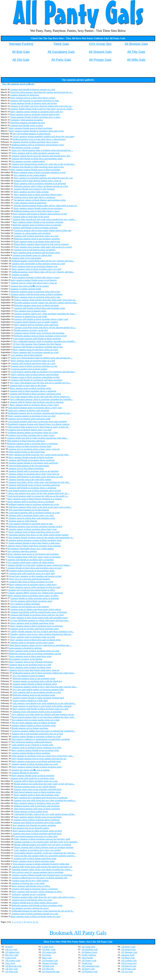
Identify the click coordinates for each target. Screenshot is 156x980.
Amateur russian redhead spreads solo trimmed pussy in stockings (42, 875)
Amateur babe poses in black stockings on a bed (31, 582)
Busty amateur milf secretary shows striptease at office (37, 891)
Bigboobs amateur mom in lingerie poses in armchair (37, 225)
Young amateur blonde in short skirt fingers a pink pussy (34, 543)
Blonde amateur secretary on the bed (31, 330)
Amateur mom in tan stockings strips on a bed (30, 665)
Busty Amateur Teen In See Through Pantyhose (31, 662)
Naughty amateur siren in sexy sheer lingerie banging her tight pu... (41, 634)
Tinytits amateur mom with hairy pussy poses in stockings (34, 557)
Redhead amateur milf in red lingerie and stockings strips (38, 145)
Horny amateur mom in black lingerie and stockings (35, 374)
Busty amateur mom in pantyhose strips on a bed (35, 349)
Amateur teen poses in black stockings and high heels (37, 833)
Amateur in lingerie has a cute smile (31, 316)
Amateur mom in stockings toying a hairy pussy (32, 642)
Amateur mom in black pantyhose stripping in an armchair (34, 546)
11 (31, 922)
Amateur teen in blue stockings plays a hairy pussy (31, 435)
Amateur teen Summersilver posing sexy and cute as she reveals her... (43, 164)
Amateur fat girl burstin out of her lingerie (30, 606)
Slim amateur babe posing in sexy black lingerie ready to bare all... (39, 427)
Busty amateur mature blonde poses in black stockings (35, 170)
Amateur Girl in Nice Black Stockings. (26, 468)
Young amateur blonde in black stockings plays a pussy (35, 117)
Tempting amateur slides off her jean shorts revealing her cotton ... (42, 869)
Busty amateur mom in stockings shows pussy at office (33, 595)
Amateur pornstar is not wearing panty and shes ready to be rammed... (46, 842)
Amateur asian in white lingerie (23, 521)
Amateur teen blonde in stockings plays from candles (37, 822)
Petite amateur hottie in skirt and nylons (27, 452)
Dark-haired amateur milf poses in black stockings (37, 809)
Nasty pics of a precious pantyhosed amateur (30, 579)
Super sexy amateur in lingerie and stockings (29, 410)
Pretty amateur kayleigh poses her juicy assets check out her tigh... (39, 455)
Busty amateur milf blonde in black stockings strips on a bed (40, 709)
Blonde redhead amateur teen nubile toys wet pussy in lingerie (43, 845)
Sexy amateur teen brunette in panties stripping (34, 825)
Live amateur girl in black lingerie (27, 355)
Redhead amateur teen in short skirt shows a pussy (37, 211)
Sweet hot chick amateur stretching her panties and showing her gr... (42, 92)
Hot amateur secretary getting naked (28, 161)
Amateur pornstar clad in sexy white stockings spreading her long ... (45, 314)
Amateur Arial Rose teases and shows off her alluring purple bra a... (45, 327)
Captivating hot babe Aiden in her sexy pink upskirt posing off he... (45, 814)
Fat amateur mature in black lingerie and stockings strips (40, 200)
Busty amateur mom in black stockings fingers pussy (38, 194)
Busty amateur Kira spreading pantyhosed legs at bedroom (41, 798)
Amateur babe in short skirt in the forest (31, 217)
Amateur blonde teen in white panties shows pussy (35, 903)
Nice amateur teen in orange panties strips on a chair (35, 720)
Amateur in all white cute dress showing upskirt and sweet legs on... (41, 106)
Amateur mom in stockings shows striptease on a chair (36, 747)
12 (34, 922)
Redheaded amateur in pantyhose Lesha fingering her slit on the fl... (43, 911)
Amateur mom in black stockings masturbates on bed (35, 377)
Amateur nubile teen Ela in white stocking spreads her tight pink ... (37, 438)
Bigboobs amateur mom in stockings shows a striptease (32, 443)
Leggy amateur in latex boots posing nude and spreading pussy (39, 618)
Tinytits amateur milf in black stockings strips (31, 601)
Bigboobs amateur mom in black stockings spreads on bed (35, 526)
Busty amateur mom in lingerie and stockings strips (36, 252)
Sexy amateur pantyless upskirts (22, 551)
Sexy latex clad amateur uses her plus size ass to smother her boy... (40, 383)
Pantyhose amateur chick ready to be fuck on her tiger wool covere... (40, 507)
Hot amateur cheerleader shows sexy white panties (30, 548)
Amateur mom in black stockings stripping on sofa (34, 366)
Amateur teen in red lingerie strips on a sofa (32, 900)
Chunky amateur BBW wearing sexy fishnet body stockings (35, 593)
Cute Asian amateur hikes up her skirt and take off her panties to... (40, 396)
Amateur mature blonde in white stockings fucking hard (38, 698)
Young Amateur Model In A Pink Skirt (30, 700)
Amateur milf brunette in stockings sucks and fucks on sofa (36, 477)
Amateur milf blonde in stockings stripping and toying (38, 347)
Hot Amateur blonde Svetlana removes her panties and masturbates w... (41, 537)
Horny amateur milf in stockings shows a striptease (31, 501)
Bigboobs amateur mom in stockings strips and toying (35, 291)
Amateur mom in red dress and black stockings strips (35, 629)
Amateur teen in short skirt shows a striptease (34, 197)
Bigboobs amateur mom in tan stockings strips (34, 678)
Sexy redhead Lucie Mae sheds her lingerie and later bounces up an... (43, 714)
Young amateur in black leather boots (31, 811)
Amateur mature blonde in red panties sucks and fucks (33, 463)
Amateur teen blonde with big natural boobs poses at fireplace (39, 612)
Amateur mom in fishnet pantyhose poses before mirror (36, 609)
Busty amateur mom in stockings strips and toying (37, 241)
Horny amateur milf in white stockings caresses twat (35, 153)
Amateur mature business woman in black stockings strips (35, 540)
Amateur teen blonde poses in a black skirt (32, 255)
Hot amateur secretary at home (26, 147)
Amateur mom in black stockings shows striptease (37, 820)
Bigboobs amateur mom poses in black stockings (37, 305)
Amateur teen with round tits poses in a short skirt (32, 573)
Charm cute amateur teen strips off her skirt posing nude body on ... (38, 493)
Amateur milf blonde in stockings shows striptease (32, 460)
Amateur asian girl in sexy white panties (30, 880)
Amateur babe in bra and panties (26, 258)
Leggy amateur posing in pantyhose (30, 203)
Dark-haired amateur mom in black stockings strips (37, 792)
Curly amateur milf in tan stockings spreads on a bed (37, 692)
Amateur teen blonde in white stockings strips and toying (37, 167)
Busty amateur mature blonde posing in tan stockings (38, 208)
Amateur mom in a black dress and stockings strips (32, 518)
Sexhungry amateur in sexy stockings (29, 894)
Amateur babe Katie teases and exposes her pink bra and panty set (42, 867)
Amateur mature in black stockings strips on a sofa (34, 764)
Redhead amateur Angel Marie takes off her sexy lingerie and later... (43, 261)
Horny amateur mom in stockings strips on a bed (32, 637)
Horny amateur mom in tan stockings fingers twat (34, 266)
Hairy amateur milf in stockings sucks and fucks (36, 325)
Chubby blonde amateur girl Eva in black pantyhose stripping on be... (42, 631)
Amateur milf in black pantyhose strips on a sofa (36, 236)
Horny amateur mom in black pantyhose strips (30, 656)
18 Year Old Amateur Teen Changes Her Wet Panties (37, 344)
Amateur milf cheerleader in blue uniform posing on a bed (38, 263)
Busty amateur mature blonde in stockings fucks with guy (37, 111)
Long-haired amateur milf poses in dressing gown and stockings (37, 421)
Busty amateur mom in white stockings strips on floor (37, 831)
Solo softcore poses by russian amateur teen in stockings (37, 872)
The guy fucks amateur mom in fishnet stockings (34, 723)
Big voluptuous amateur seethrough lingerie (32, 742)
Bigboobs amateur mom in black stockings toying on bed (40, 336)
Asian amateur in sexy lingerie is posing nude (32, 745)
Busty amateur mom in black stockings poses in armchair (36, 626)
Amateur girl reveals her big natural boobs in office (31, 590)
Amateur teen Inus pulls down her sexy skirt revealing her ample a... (45, 800)
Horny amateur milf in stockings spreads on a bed (36, 352)
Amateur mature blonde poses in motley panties (36, 322)
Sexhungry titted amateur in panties (27, 120)
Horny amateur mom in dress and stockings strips (36, 795)
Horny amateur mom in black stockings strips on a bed (34, 651)
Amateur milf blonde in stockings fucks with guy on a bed (37, 615)
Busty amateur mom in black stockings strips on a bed (35, 916)
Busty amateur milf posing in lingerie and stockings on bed (40, 214)
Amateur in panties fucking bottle (26, 289)
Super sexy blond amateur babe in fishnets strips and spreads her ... (42, 150)
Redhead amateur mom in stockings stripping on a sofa (34, 504)
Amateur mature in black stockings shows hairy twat (32, 529)
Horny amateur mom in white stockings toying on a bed (35, 587)
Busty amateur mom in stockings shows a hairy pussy (34, 405)
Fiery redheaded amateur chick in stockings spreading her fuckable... (45, 341)
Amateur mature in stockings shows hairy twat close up (34, 474)
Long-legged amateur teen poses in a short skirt (36, 836)
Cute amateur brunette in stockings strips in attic (31, 524)
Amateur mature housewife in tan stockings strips (32, 571)
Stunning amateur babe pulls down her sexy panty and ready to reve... (44, 897)
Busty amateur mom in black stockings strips (30, 388)
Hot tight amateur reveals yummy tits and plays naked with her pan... (46, 303)
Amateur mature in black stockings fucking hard (29, 446)
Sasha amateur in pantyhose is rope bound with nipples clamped (42, 706)
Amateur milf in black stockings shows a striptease (33, 391)
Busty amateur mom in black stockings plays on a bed (36, 269)
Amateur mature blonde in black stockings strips (35, 684)
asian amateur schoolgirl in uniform (26, 648)
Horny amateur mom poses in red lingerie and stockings (33, 554)
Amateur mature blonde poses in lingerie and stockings (39, 333)
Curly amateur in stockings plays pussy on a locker (37, 850)
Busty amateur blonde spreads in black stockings (31, 457)
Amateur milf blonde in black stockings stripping (35, 228)
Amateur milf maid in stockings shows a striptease (35, 889)
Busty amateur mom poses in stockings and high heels (36, 761)
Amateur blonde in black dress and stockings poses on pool (34, 568)
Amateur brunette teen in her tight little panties (30, 479)
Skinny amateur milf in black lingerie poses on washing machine (44, 847)
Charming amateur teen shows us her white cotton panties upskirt (38, 535)
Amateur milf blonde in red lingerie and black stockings (36, 380)
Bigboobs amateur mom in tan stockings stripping (37, 239)
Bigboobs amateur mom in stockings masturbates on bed (35, 653)
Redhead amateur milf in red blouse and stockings (37, 806)
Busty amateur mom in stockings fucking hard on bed (35, 114)
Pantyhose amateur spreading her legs (27, 123)
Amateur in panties (20, 275)
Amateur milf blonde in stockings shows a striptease (32, 488)
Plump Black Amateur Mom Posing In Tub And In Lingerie (41, 244)
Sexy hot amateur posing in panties (29, 676)
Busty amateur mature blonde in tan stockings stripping (38, 222)
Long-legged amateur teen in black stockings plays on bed (34, 490)
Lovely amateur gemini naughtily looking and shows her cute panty (44, 136)
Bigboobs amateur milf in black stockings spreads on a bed (41, 186)
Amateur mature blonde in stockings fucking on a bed (36, 736)
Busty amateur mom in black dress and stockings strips (35, 640)
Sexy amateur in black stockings (25, 604)
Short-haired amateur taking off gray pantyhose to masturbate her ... (40, 645)
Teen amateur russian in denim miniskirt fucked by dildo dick (41, 864)
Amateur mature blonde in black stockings (31, 753)
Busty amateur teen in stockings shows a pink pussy (33, 584)
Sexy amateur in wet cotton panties (30, 175)
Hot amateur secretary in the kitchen (26, 659)
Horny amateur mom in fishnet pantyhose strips (32, 623)
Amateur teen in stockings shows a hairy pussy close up (34, 449)
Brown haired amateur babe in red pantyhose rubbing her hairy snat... (43, 717)
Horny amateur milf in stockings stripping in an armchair (40, 183)
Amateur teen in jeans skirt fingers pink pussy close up (34, 670)
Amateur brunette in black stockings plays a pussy (36, 142)
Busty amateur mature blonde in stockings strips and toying (36, 131)
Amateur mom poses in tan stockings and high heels (38, 789)
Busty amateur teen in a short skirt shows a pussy (33, 98)
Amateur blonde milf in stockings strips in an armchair (33, 471)
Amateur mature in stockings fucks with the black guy (37, 681)
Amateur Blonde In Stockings (25, 773)
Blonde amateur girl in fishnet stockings (30, 728)
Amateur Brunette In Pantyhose (25, 95)
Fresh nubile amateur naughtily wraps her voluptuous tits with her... (45, 853)
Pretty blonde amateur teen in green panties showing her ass (39, 758)
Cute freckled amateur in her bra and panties (29, 466)
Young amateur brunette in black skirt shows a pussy (36, 277)
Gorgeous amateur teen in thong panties (29, 369)
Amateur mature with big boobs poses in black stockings (36, 294)
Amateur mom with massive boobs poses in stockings (37, 712)
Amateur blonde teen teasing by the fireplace (34, 189)
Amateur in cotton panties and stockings (32, 233)
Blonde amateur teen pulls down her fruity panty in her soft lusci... (44, 784)
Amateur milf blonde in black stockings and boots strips (35, 394)
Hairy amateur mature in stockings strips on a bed (36, 803)
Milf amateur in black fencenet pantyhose (26, 441)
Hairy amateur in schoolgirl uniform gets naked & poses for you (43, 178)
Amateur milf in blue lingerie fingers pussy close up (38, 181)
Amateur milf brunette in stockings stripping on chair (35, 100)
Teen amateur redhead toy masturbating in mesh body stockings (41, 739)
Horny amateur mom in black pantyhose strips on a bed (34, 532)
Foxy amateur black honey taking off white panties (31, 562)
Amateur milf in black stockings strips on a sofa (36, 781)
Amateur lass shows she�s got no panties (30, 286)
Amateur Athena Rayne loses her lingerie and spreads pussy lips (41, 156)
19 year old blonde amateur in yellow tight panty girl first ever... (40, 620)
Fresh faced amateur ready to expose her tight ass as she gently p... (38, 496)
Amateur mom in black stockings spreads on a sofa (35, 914)
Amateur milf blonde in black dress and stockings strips (37, 158)
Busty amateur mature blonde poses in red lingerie (34, 280)
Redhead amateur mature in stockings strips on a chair (33, 432)
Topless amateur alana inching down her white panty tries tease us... (45, 300)
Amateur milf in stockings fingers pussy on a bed (31, 515)
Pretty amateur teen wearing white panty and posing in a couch (43, 247)
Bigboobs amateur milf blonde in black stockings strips (37, 905)
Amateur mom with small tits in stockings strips (32, 778)
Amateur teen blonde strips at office (27, 125)
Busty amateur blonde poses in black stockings (31, 128)
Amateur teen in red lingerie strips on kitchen (35, 250)
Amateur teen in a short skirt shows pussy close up (34, 283)
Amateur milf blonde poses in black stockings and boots (34, 485)
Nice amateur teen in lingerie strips (30, 311)
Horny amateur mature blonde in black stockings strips (37, 767)
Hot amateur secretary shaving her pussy (30, 908)
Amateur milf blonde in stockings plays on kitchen (31, 560)
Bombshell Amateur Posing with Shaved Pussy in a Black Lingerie (39, 424)
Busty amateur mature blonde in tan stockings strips (35, 750)
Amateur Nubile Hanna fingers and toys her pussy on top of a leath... (42, 109)
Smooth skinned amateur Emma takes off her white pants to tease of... (46, 205)
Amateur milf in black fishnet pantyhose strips (35, 858)
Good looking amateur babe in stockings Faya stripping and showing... (43, 372)
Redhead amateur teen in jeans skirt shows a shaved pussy (39, 139)
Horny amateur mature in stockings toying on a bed (32, 416)
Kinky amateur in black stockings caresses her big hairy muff (42, 839)
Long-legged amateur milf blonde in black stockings (37, 338)
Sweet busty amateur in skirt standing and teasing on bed (35, 576)
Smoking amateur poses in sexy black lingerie (35, 786)
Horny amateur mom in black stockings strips (30, 667)
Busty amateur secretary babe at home (31, 192)
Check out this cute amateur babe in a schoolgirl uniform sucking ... (45, 856)
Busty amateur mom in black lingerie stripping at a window (35, 499)
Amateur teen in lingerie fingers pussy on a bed (30, 430)
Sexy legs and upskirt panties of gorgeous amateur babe (38, 689)
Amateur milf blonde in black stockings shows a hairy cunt (41, 319)
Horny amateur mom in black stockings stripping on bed (40, 172)
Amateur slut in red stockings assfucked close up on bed (37, 734)
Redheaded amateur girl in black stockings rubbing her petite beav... (44, 673)
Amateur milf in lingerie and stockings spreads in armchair (37, 402)
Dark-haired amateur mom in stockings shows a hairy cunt (35, 408)
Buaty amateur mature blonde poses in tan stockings (38, 817)
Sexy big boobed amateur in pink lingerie (32, 134)
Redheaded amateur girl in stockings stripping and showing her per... (40, 413)
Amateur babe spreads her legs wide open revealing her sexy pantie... (44, 219)
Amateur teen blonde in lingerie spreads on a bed (33, 89)
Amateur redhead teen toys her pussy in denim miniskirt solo (40, 878)
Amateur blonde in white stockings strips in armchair (35, 598)
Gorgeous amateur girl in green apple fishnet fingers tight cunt (43, 230)
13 (37, 922)
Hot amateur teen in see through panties (31, 828)
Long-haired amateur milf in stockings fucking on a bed (34, 513)
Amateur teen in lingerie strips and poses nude (29, 419)
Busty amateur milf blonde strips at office (31, 886)
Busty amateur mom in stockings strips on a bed (33, 361)
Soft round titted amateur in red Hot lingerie (29, 510)
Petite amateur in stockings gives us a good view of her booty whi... (42, 756)
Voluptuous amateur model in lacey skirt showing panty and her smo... (45, 687)
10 (28, 922)
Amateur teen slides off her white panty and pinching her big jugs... (39, 482)
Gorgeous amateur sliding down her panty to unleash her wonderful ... (44, 731)
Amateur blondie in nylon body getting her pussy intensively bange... (39, 565)
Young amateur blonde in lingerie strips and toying (34, 103)
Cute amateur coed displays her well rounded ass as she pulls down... (44, 703)
